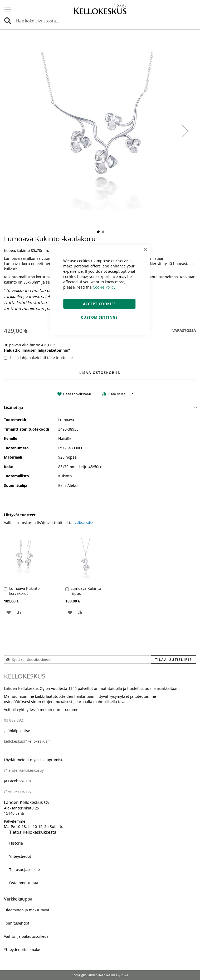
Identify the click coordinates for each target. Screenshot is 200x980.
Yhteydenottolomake (22, 950)
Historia (16, 843)
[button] (186, 131)
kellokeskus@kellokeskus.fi (27, 741)
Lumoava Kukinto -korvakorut (26, 591)
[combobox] (104, 21)
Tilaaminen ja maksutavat (27, 910)
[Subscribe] (173, 659)
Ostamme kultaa (24, 883)
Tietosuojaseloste (25, 870)
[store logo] (100, 9)
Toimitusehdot (17, 923)
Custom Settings (99, 317)
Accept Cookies (99, 304)
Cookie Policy (104, 287)
